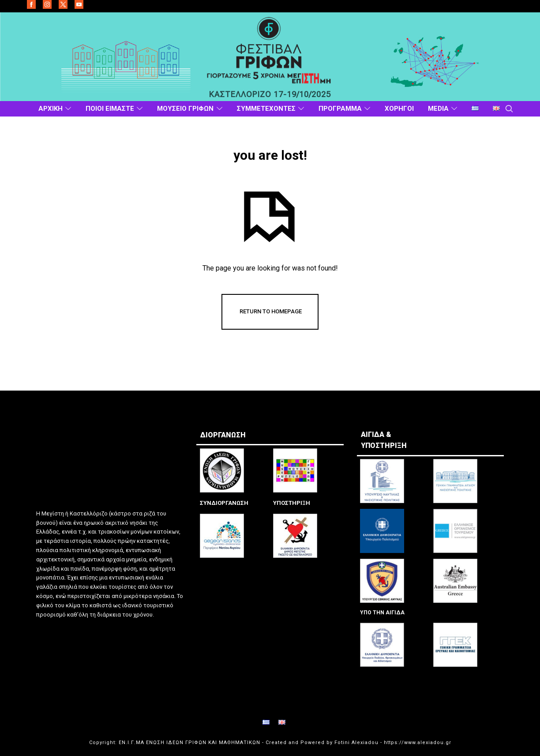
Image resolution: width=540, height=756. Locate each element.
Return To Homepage (271, 311)
